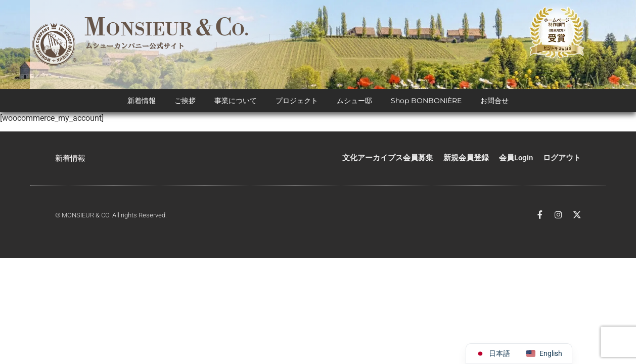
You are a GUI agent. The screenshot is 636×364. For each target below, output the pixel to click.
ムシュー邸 (354, 101)
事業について (236, 101)
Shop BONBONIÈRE (426, 101)
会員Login (516, 158)
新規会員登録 (466, 158)
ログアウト (562, 158)
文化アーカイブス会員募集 (388, 158)
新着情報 (142, 101)
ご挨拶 (185, 101)
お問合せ (494, 101)
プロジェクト (297, 101)
